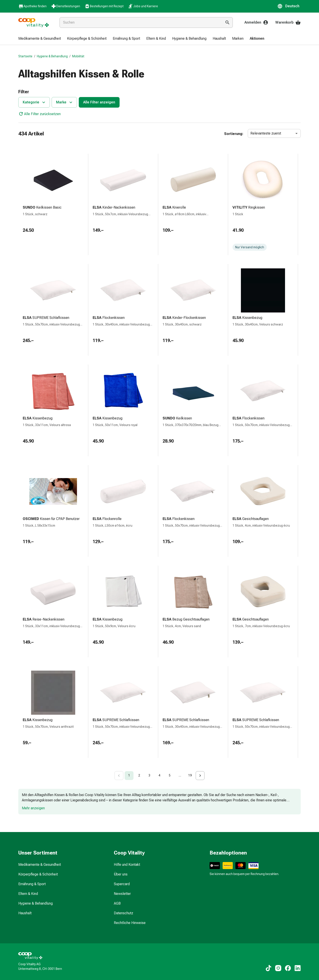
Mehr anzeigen (33, 808)
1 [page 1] (129, 775)
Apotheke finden (32, 6)
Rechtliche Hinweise (130, 923)
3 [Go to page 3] (149, 775)
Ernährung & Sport (32, 884)
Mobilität (78, 56)
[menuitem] (40, 39)
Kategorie (35, 102)
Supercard (122, 884)
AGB (117, 903)
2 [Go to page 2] (139, 775)
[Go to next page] (200, 776)
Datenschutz (124, 913)
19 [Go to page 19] (190, 775)
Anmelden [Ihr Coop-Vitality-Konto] (256, 22)
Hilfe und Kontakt (127, 865)
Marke (65, 102)
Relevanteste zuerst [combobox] (266, 133)
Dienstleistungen (66, 6)
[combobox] (140, 22)
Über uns (121, 874)
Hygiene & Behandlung (52, 56)
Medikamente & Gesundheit (40, 865)
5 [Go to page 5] (170, 775)
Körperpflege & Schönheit (38, 874)
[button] (289, 6)
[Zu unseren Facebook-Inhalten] (288, 968)
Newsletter (122, 894)
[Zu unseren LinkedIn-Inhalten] (298, 968)
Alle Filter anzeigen (99, 102)
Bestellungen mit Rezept (104, 6)
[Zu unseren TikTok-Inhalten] (268, 968)
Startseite (25, 56)
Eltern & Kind (28, 894)
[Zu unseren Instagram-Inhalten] (278, 968)
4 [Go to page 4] (159, 775)
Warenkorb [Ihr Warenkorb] (288, 22)
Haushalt (25, 913)
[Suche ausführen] (227, 22)
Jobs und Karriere (143, 6)
